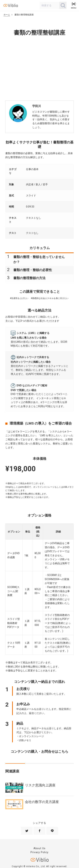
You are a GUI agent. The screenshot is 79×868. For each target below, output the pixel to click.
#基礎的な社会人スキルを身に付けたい (50, 298)
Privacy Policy (40, 852)
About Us (39, 848)
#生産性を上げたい (19, 298)
